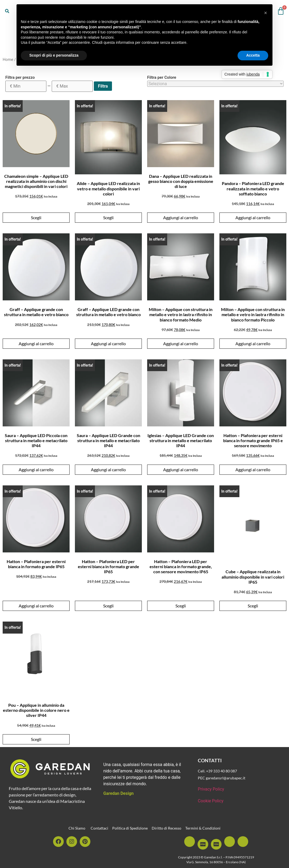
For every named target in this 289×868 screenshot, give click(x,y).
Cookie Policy (211, 801)
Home (8, 60)
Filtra (103, 86)
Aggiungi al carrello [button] (181, 217)
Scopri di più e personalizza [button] (54, 55)
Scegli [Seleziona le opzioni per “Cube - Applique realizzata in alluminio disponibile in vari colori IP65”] (253, 606)
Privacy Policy (211, 789)
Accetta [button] (253, 55)
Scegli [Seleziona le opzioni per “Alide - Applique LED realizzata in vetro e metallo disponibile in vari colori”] (108, 217)
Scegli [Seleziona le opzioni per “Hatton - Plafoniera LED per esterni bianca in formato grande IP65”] (108, 606)
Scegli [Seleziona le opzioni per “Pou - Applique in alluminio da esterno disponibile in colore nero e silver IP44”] (36, 739)
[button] (7, 11)
